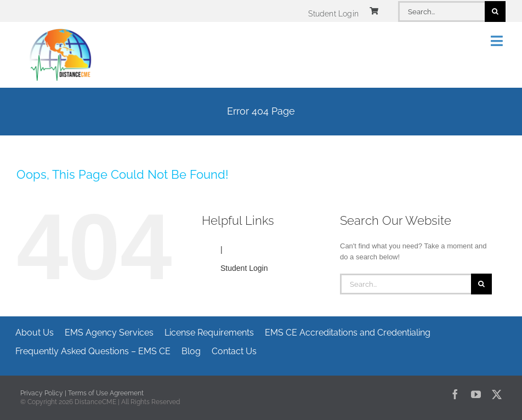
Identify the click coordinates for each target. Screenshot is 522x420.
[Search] (495, 12)
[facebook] (455, 394)
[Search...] (441, 12)
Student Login (244, 268)
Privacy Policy (42, 393)
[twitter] (497, 394)
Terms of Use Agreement (106, 393)
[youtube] (476, 394)
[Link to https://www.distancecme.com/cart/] (374, 11)
